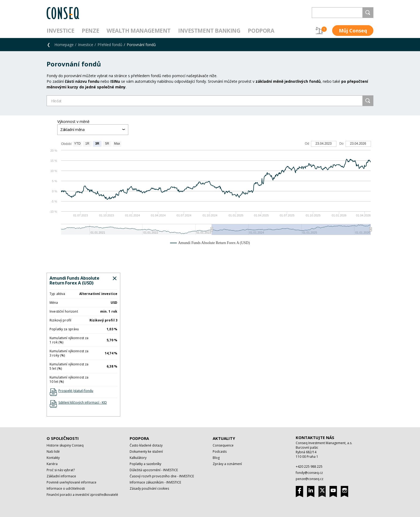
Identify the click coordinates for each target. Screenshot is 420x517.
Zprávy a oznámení (227, 464)
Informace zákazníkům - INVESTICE (155, 482)
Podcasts (220, 452)
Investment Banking (209, 31)
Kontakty (53, 458)
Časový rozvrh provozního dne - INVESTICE (162, 476)
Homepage (64, 45)
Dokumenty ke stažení (146, 452)
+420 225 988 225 (309, 467)
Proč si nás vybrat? (61, 470)
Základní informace (61, 476)
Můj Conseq (353, 31)
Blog (216, 458)
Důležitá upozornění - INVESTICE (154, 470)
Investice (60, 31)
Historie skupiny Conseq (65, 445)
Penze (90, 31)
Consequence (223, 445)
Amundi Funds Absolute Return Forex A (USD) (74, 280)
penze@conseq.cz (310, 479)
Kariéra (52, 464)
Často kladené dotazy (146, 445)
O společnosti (63, 438)
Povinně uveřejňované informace (72, 482)
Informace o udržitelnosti (66, 488)
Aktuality (224, 438)
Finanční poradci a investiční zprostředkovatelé (82, 495)
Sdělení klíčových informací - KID (83, 402)
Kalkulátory (138, 458)
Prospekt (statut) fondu (76, 391)
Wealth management (139, 31)
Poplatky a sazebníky (145, 464)
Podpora (261, 31)
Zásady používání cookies (149, 488)
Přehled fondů (110, 45)
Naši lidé (53, 452)
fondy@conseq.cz (309, 473)
